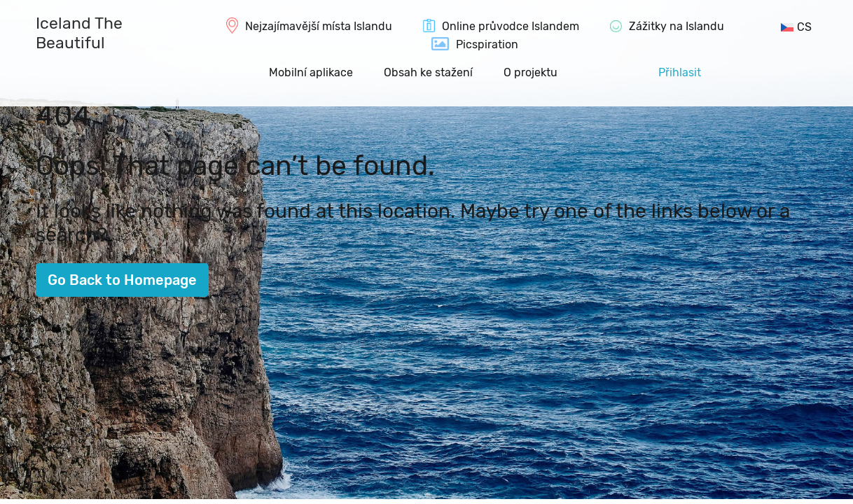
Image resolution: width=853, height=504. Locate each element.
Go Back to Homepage (122, 280)
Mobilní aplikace (311, 72)
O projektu (530, 72)
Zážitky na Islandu (677, 26)
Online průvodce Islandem (511, 26)
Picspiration (487, 44)
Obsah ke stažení (428, 72)
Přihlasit (680, 72)
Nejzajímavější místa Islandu (319, 26)
